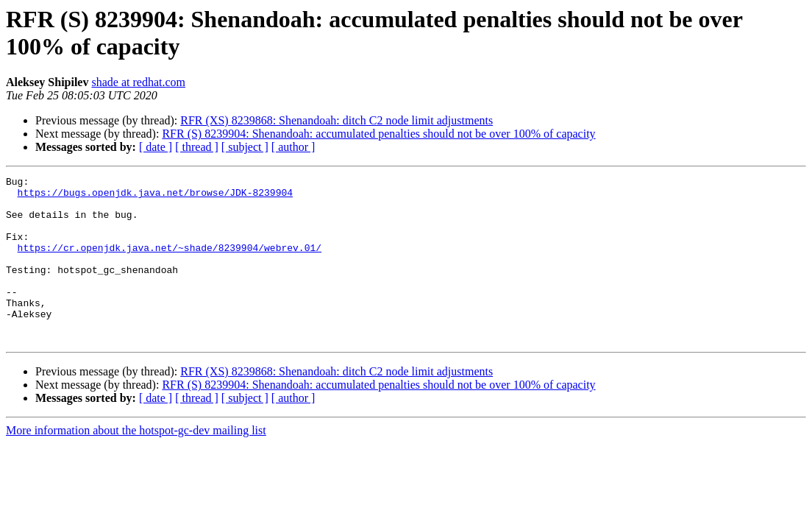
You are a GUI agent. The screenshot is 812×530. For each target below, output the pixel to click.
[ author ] (293, 147)
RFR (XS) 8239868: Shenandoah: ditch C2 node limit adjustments (336, 120)
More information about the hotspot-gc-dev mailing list (136, 463)
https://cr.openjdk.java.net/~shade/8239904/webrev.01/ (170, 263)
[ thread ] (197, 147)
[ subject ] (245, 147)
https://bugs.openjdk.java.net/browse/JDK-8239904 (155, 197)
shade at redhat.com (138, 82)
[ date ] (156, 147)
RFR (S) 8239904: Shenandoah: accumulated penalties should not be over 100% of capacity (378, 134)
